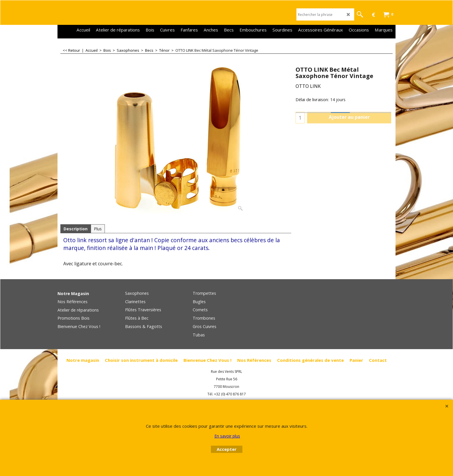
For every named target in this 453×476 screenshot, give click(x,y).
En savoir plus (227, 436)
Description (76, 229)
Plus (98, 229)
